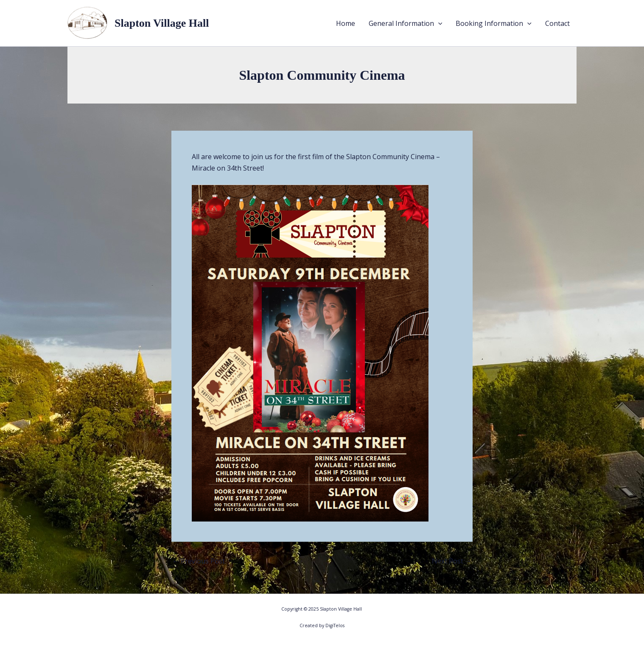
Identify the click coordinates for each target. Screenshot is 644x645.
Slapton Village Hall (162, 23)
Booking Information (494, 23)
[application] (438, 23)
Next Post (452, 561)
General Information (406, 23)
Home (346, 23)
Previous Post (199, 561)
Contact (557, 23)
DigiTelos (335, 625)
